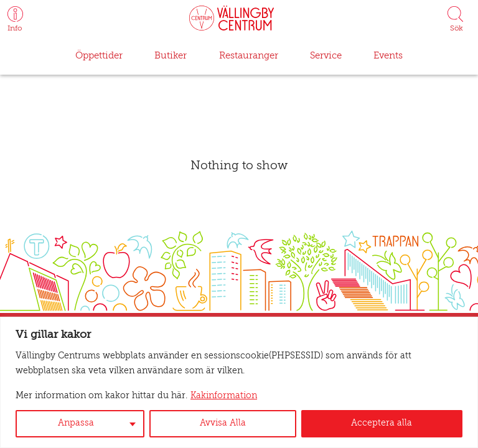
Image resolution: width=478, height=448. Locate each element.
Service (323, 56)
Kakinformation (197, 396)
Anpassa (77, 424)
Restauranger (246, 56)
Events (385, 56)
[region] (239, 382)
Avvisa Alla (224, 424)
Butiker (170, 56)
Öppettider (101, 56)
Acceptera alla (382, 424)
